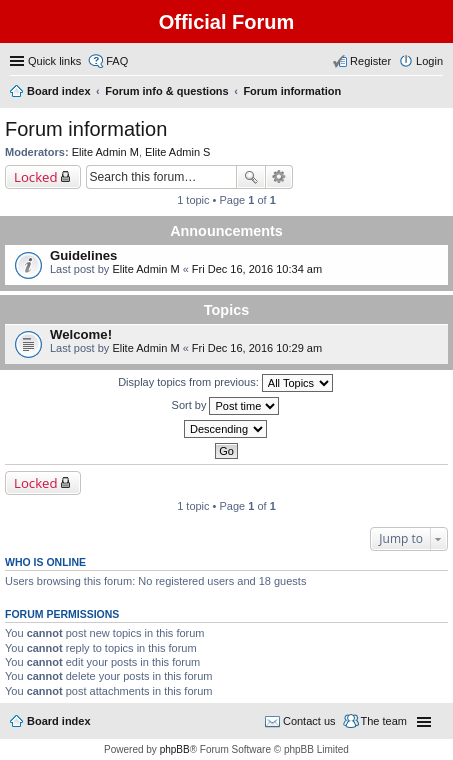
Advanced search (279, 177)
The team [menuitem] (384, 721)
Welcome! (81, 334)
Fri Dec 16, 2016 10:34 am (257, 269)
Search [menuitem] (435, 93)
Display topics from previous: (225, 383)
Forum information (86, 129)
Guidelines (83, 255)
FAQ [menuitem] (117, 61)
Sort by (226, 406)
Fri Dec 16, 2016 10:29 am (257, 348)
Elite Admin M (105, 152)
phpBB (175, 749)
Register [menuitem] (370, 61)
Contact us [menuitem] (309, 721)
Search (251, 177)
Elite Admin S (177, 152)
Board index (59, 721)
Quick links (54, 61)
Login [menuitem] (429, 61)
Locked (36, 177)
